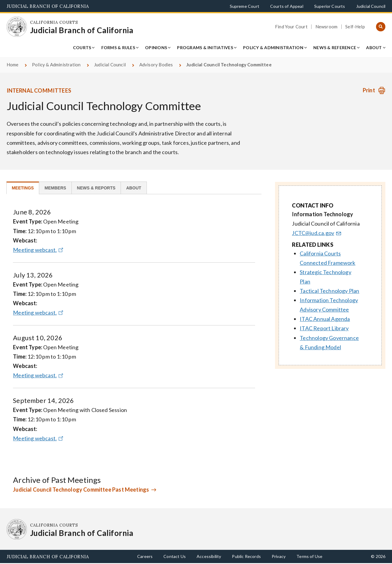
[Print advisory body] (374, 90)
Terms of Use (309, 557)
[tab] (24, 188)
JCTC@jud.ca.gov (317, 233)
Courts (82, 48)
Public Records (246, 557)
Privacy (279, 557)
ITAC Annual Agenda (325, 319)
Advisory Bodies (156, 65)
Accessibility (209, 557)
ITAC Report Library (324, 328)
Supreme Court (245, 6)
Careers (145, 557)
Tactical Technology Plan (329, 291)
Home (13, 65)
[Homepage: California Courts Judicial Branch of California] (17, 27)
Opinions (156, 48)
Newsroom (326, 27)
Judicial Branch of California (48, 6)
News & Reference (335, 48)
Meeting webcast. (39, 250)
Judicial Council (371, 6)
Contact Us (175, 557)
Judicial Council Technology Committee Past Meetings (81, 490)
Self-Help (355, 27)
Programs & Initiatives (205, 48)
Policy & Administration (273, 48)
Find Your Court (291, 27)
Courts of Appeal (287, 6)
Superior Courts (330, 6)
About (374, 48)
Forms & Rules (118, 48)
